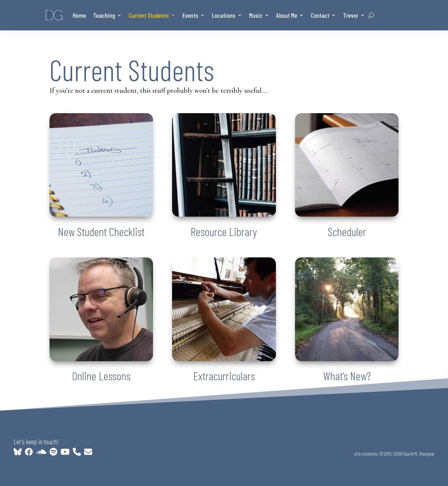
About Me (287, 15)
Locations (224, 15)
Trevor (351, 15)
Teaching (104, 15)
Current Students (149, 15)
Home (79, 15)
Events (190, 15)
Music (256, 15)
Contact (320, 15)
